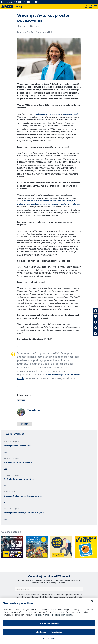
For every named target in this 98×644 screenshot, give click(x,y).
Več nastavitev (49, 638)
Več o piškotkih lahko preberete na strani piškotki (52, 615)
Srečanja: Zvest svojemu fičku (18, 446)
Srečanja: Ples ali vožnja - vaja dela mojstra (24, 513)
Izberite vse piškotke (49, 623)
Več (5, 452)
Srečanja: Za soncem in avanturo (19, 479)
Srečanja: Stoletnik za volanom (18, 462)
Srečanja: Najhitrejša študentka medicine (23, 496)
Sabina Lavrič (34, 410)
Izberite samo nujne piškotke (49, 632)
